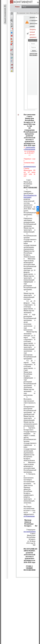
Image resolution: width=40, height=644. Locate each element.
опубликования (29, 516)
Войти (34, 51)
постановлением (30, 166)
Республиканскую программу (30, 196)
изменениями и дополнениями (29, 148)
